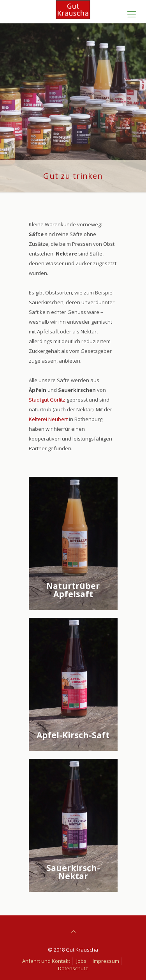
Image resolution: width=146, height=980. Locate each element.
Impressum (106, 961)
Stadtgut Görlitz (48, 400)
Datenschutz (73, 968)
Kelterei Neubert (48, 419)
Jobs (81, 961)
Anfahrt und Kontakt (46, 961)
